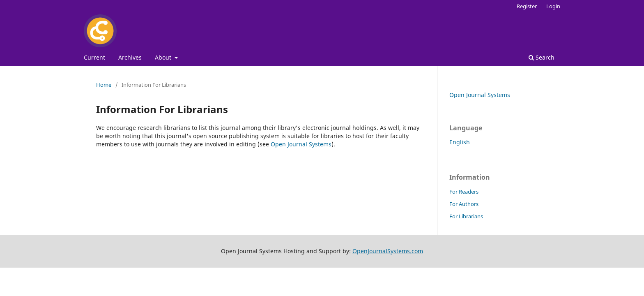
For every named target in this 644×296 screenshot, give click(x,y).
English (460, 142)
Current (94, 57)
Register (527, 6)
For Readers (464, 192)
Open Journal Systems (301, 144)
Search (542, 57)
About (164, 57)
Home (104, 85)
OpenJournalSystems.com (388, 251)
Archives (130, 57)
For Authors (464, 204)
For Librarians (466, 216)
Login (553, 6)
